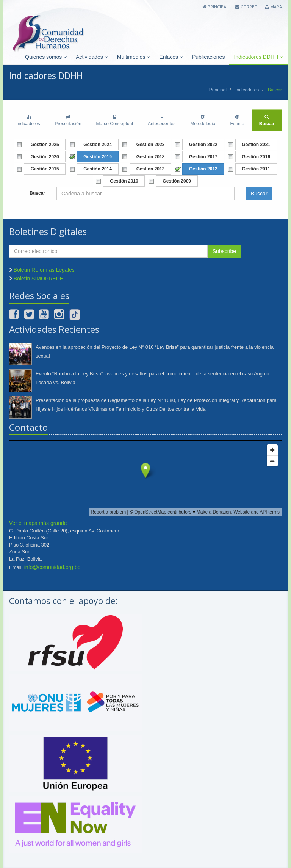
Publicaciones (208, 57)
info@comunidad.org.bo (52, 567)
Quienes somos (46, 57)
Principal (216, 7)
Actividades (92, 57)
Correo (246, 7)
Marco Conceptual (115, 121)
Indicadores (247, 90)
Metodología (203, 121)
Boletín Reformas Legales (44, 270)
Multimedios (134, 57)
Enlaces (171, 57)
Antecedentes (162, 121)
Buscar (267, 121)
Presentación (68, 121)
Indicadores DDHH (258, 57)
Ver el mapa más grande (38, 523)
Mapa (273, 7)
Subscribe (224, 251)
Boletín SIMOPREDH (39, 279)
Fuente (237, 121)
